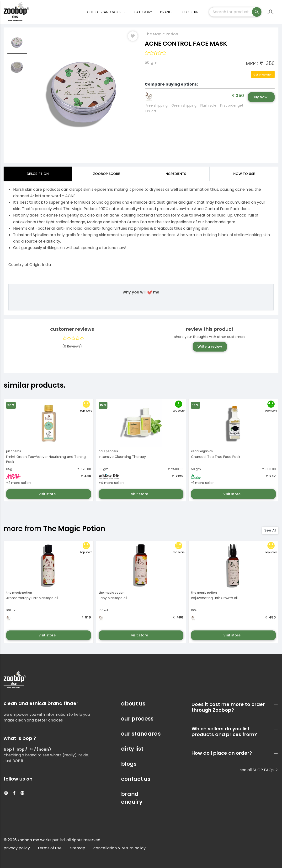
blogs (129, 764)
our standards (141, 734)
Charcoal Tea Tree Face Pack (216, 457)
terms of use (50, 848)
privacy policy (17, 848)
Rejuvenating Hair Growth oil (214, 598)
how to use (244, 174)
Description (38, 174)
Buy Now (260, 97)
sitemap (77, 848)
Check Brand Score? (106, 12)
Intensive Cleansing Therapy (122, 457)
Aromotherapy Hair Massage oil (32, 598)
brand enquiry (132, 798)
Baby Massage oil (113, 598)
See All (270, 530)
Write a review (210, 347)
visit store (48, 494)
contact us (136, 779)
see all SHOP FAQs (259, 770)
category (143, 12)
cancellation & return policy (120, 848)
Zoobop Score (106, 174)
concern (190, 12)
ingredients (175, 174)
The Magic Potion (161, 34)
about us (133, 704)
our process (137, 719)
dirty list (132, 749)
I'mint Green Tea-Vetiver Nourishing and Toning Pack (46, 459)
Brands (167, 12)
